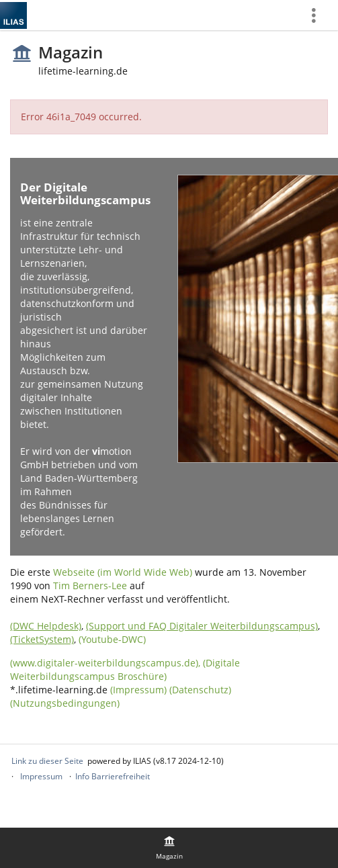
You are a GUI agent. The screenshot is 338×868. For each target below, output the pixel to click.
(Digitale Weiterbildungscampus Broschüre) (125, 669)
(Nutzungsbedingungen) (65, 703)
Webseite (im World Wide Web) (123, 572)
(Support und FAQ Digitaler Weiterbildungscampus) (202, 626)
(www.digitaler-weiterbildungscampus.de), (107, 663)
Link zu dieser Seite (47, 761)
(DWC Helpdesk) (46, 626)
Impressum (41, 776)
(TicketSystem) (42, 639)
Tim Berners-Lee (90, 585)
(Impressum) (138, 690)
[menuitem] (319, 15)
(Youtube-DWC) (112, 639)
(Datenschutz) (200, 690)
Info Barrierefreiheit (113, 776)
